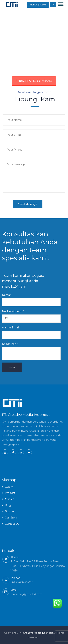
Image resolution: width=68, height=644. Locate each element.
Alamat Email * (31, 332)
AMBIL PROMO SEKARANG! (34, 81)
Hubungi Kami (38, 5)
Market (9, 499)
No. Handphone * (31, 316)
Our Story (11, 518)
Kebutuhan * (31, 351)
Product (10, 493)
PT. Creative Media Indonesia (36, 633)
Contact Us (12, 524)
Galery (9, 487)
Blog (8, 505)
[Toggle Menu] (61, 4)
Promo (9, 511)
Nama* (31, 300)
